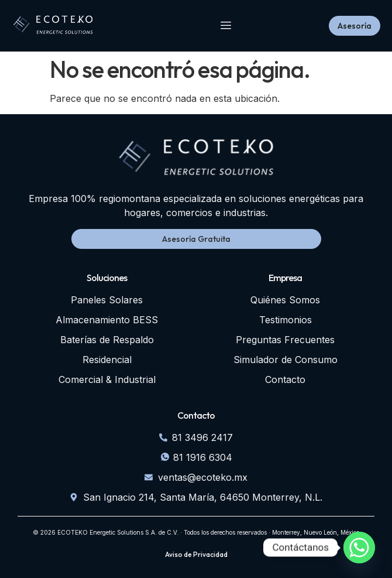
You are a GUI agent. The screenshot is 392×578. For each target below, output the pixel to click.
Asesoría (355, 26)
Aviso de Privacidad (196, 555)
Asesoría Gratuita (196, 239)
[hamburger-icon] (226, 26)
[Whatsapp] (359, 548)
